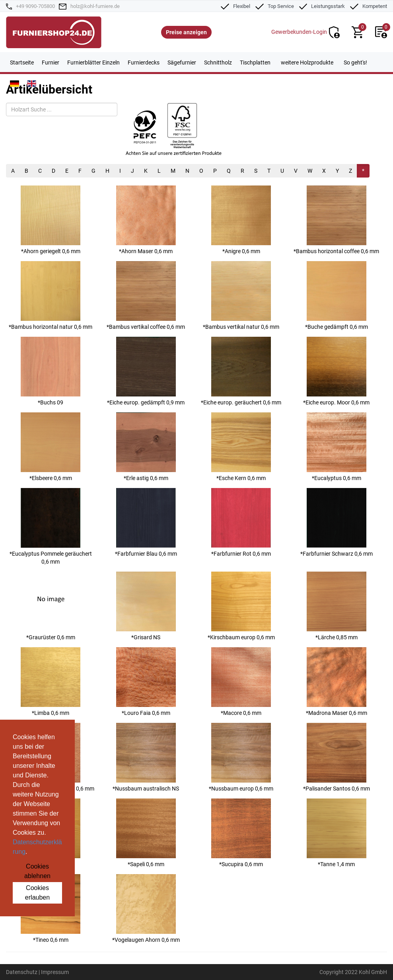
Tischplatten (255, 62)
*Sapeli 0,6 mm (146, 833)
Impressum (55, 972)
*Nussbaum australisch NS (146, 757)
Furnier (51, 62)
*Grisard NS (146, 606)
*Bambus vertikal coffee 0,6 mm (146, 296)
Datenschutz (22, 972)
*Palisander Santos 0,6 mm (337, 757)
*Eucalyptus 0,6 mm (337, 447)
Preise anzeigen (186, 32)
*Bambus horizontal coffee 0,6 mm (336, 220)
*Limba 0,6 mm (51, 682)
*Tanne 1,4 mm (337, 833)
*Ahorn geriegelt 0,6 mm (51, 220)
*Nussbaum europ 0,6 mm (241, 757)
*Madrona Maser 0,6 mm (337, 682)
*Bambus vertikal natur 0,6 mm (241, 296)
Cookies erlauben (37, 893)
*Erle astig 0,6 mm (146, 447)
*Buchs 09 (51, 371)
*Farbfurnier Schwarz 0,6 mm (337, 522)
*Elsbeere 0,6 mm (51, 447)
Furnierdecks (144, 62)
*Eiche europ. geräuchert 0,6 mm (241, 371)
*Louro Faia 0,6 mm (146, 682)
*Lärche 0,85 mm (337, 606)
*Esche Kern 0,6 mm (241, 447)
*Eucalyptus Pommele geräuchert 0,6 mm (51, 526)
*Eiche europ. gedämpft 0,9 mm (146, 371)
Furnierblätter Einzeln (93, 62)
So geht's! (355, 62)
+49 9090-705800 (35, 6)
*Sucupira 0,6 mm (241, 833)
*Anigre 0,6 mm (241, 220)
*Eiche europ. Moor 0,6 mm (336, 371)
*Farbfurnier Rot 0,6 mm (241, 522)
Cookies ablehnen (37, 871)
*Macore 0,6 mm (241, 682)
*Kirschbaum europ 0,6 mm (241, 606)
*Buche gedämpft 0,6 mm (337, 296)
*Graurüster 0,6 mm (51, 606)
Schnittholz (218, 62)
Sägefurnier (182, 62)
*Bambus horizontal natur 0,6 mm (51, 296)
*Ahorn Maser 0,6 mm (146, 220)
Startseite (22, 62)
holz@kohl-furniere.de (95, 6)
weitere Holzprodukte (307, 62)
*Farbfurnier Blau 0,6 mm (146, 522)
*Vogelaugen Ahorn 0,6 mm (146, 909)
